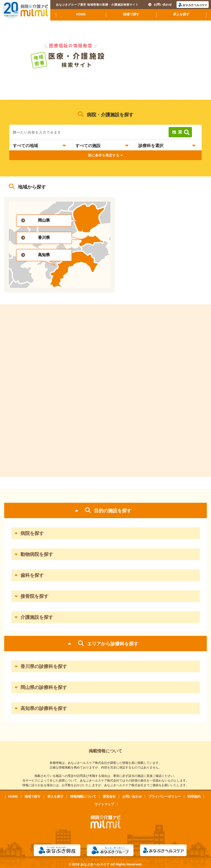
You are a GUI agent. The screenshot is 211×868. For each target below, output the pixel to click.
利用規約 (194, 796)
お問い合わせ (160, 5)
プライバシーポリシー (165, 796)
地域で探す (131, 14)
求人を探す (181, 14)
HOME (81, 14)
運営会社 (109, 796)
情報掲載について (83, 796)
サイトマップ (104, 804)
